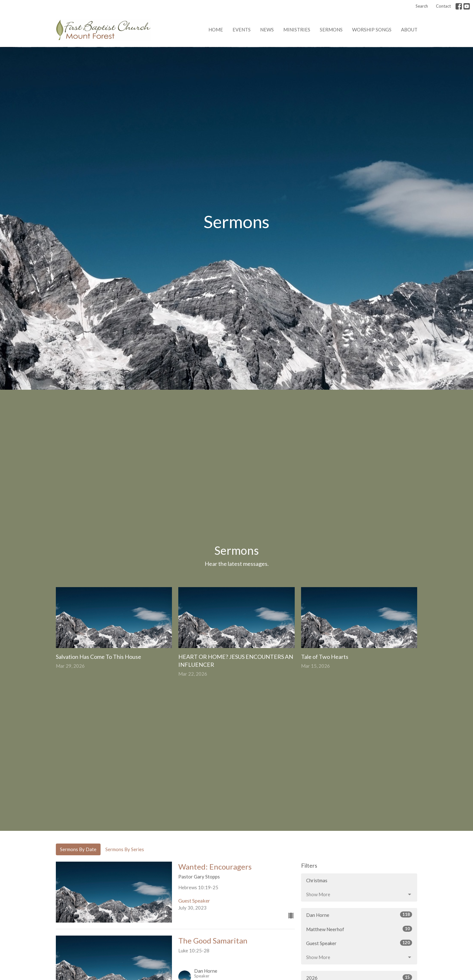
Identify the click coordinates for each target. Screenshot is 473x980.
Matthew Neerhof (359, 929)
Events (242, 30)
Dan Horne (359, 915)
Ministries (297, 30)
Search (422, 6)
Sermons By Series (125, 849)
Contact (443, 6)
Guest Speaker (359, 943)
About (409, 30)
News (267, 30)
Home (216, 30)
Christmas (317, 880)
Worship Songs (372, 30)
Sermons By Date (78, 849)
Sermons (331, 30)
